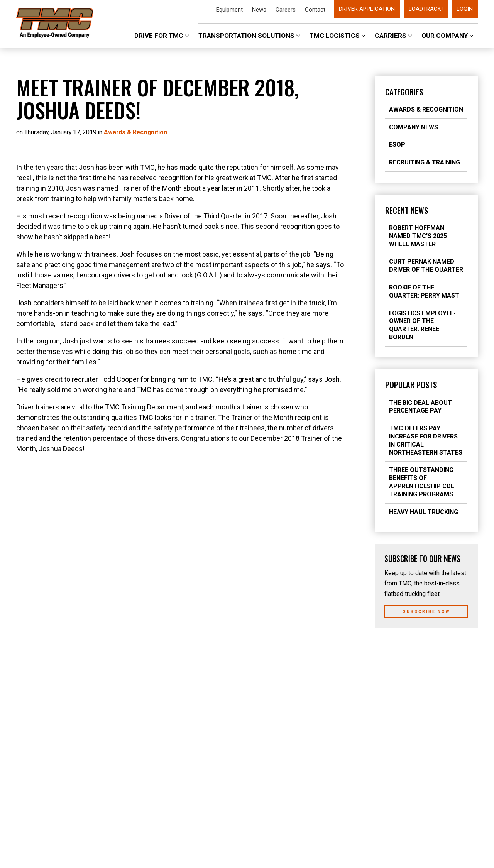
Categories (404, 92)
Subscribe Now (426, 612)
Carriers (393, 36)
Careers (286, 10)
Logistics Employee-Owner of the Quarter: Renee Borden (422, 325)
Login (465, 9)
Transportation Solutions (249, 36)
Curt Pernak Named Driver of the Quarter (426, 266)
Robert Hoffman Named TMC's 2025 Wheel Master (418, 236)
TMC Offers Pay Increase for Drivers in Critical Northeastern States (426, 440)
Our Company (447, 36)
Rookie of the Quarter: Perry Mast (424, 291)
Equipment (229, 10)
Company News (414, 127)
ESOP (397, 145)
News (259, 10)
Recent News (407, 210)
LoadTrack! (426, 9)
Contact (315, 10)
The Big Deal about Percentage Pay (420, 407)
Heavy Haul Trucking (424, 512)
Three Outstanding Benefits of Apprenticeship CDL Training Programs (422, 482)
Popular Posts (411, 385)
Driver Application (367, 9)
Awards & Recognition (426, 109)
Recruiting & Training (425, 162)
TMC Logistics (338, 36)
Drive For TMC (162, 36)
